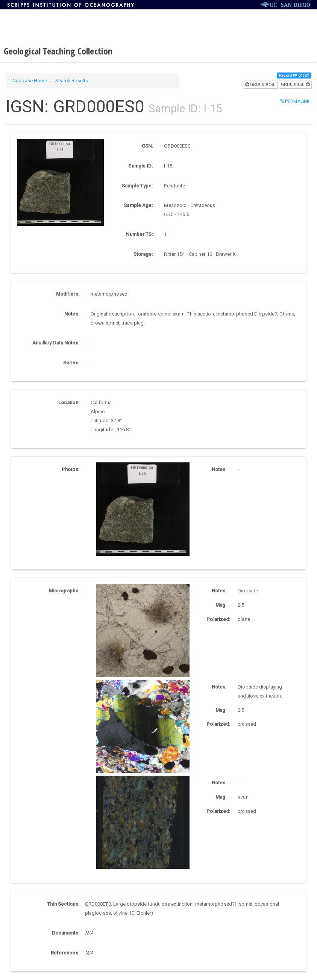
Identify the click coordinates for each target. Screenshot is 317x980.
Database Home (29, 81)
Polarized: (218, 619)
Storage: (143, 254)
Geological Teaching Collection (58, 51)
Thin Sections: (63, 904)
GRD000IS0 (295, 85)
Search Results (72, 81)
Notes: (72, 314)
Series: (71, 363)
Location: (69, 402)
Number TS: (139, 234)
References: (65, 953)
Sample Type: (137, 186)
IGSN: (147, 146)
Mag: (221, 605)
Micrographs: (64, 591)
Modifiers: (68, 294)
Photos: (71, 469)
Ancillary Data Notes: (56, 343)
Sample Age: (138, 205)
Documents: (66, 933)
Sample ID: (140, 166)
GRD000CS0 (260, 85)
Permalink (295, 101)
